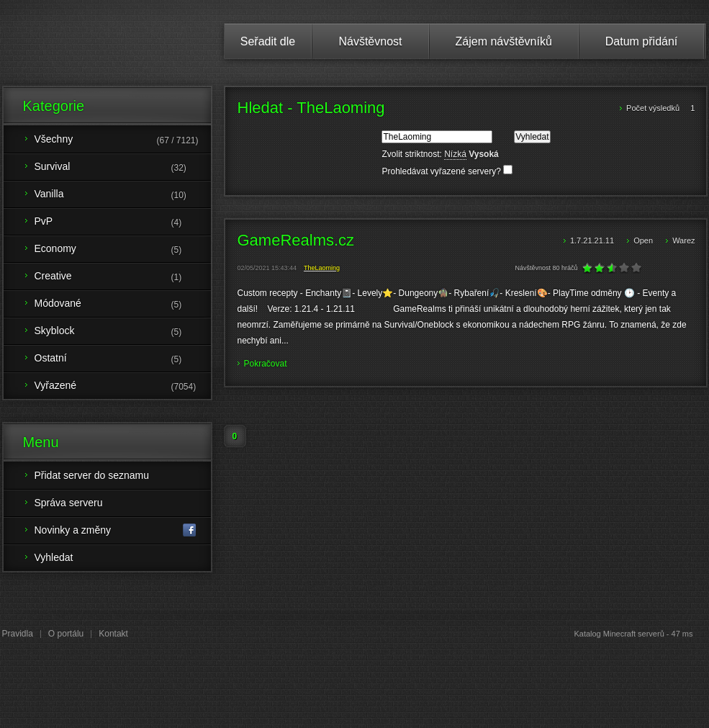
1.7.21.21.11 (593, 241)
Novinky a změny (116, 530)
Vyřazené (123, 387)
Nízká (455, 154)
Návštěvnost (370, 41)
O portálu (66, 634)
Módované (123, 305)
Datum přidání (642, 41)
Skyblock (123, 332)
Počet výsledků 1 (660, 108)
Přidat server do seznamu (92, 475)
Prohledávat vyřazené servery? (447, 171)
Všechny (123, 140)
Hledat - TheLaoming (311, 108)
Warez (683, 241)
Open (644, 241)
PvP (123, 223)
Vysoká (484, 154)
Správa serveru (69, 503)
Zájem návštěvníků (504, 41)
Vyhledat (54, 557)
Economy (123, 250)
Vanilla (123, 195)
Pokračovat (266, 364)
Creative (123, 277)
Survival (123, 168)
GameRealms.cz (296, 241)
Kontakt (113, 634)
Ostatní (123, 359)
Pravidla (18, 634)
